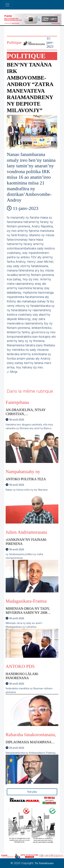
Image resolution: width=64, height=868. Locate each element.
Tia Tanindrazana (44, 863)
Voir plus (32, 792)
